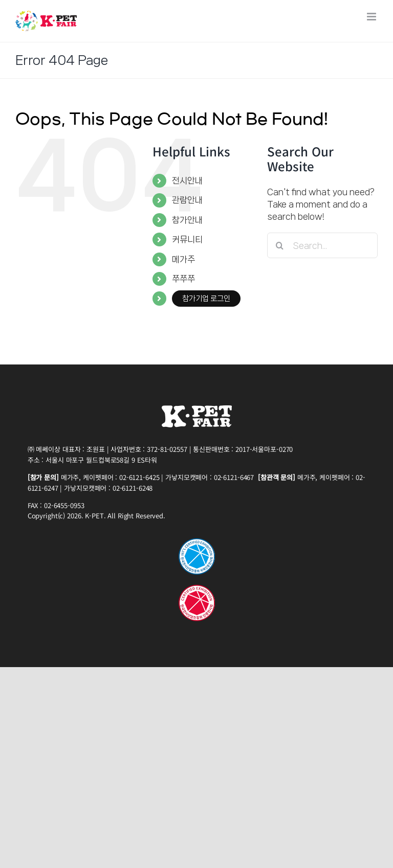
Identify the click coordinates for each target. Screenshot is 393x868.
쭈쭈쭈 (183, 279)
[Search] (280, 245)
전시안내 (187, 180)
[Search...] (322, 245)
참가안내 (187, 220)
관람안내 (187, 200)
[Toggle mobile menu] (372, 17)
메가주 (183, 259)
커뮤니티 (187, 239)
